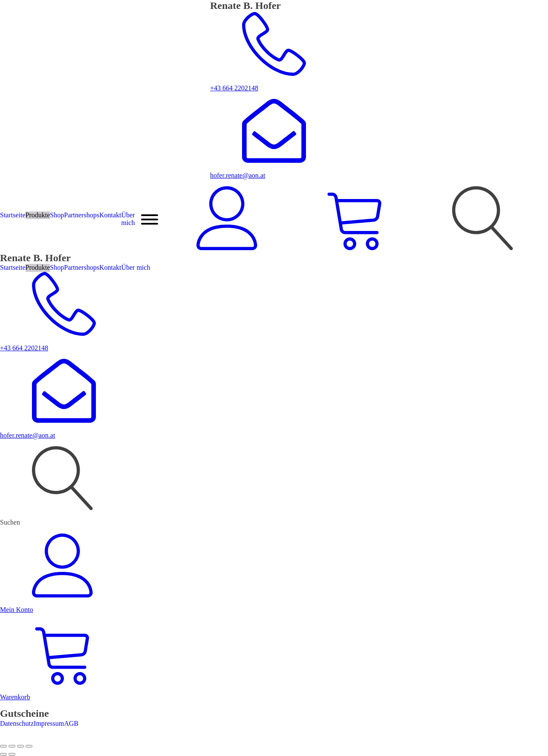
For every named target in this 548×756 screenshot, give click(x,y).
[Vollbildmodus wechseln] (12, 746)
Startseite (13, 215)
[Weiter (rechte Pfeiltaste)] (12, 754)
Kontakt (110, 215)
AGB (71, 723)
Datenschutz (17, 723)
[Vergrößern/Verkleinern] (3, 746)
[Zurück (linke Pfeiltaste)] (3, 754)
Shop (57, 215)
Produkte (38, 215)
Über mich (128, 219)
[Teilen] (20, 746)
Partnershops (82, 215)
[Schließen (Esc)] (29, 746)
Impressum (49, 723)
